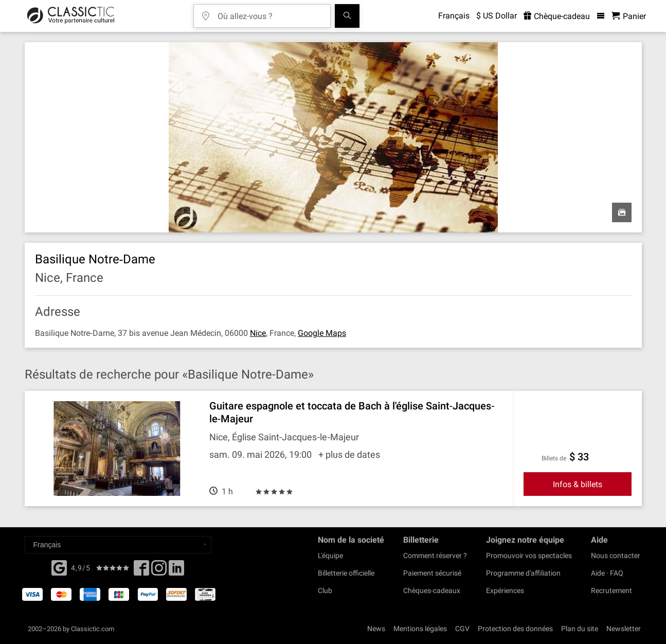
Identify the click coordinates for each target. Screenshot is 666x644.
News (376, 629)
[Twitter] (159, 571)
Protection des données (515, 629)
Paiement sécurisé (432, 573)
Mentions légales (420, 629)
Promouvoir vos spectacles (529, 556)
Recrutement (611, 591)
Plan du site (580, 629)
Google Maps (322, 333)
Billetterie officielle (346, 573)
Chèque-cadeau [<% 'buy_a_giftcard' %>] (557, 16)
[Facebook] (59, 567)
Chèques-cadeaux (432, 591)
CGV (462, 629)
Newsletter (624, 629)
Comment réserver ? (435, 556)
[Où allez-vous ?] (269, 13)
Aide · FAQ (607, 573)
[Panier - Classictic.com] (629, 16)
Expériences (505, 591)
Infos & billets (578, 484)
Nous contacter (616, 556)
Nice (258, 333)
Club (325, 591)
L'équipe (330, 556)
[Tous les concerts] (347, 16)
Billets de (554, 458)
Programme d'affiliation (523, 573)
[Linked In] (176, 571)
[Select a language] (118, 545)
